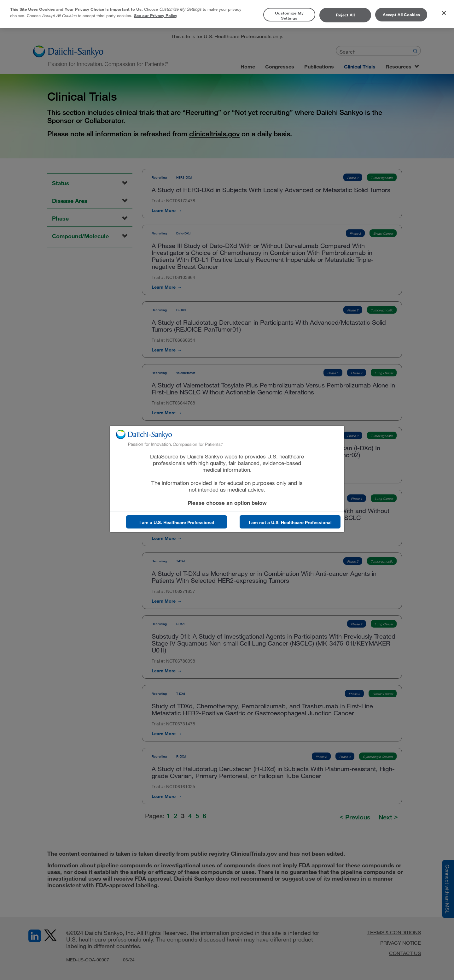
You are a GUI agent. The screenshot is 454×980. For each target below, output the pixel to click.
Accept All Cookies (401, 15)
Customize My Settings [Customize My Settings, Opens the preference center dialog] (289, 15)
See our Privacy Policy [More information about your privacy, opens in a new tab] (156, 15)
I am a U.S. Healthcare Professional (177, 522)
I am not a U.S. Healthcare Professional (290, 522)
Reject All (345, 15)
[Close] (444, 13)
